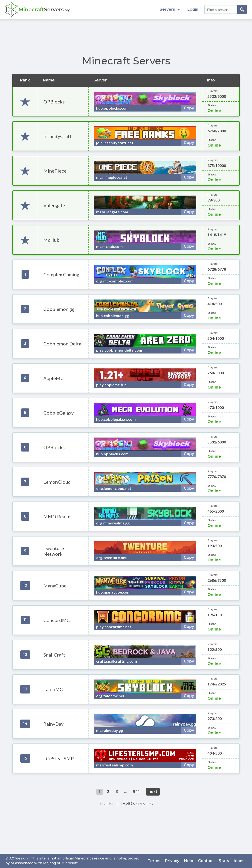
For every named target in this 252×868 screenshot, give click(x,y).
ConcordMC (57, 620)
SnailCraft (54, 655)
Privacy (172, 861)
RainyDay (53, 724)
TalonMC (53, 689)
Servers (170, 9)
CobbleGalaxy (58, 413)
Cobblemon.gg (59, 309)
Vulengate (54, 205)
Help (189, 861)
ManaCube (55, 586)
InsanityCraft (57, 136)
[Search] (242, 9)
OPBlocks (54, 102)
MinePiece (55, 171)
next (153, 792)
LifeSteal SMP (59, 758)
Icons (239, 861)
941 (136, 792)
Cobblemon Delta (62, 344)
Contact (206, 861)
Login (193, 9)
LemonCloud (57, 482)
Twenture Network (54, 551)
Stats (224, 861)
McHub (51, 240)
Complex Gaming (61, 274)
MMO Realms (58, 516)
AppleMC (54, 378)
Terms (154, 861)
